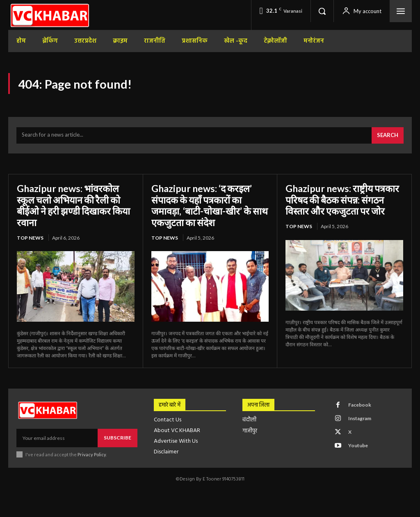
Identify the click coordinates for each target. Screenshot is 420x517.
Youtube (358, 447)
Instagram (359, 420)
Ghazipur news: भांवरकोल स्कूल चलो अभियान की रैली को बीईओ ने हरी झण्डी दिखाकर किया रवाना (70, 206)
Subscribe (118, 439)
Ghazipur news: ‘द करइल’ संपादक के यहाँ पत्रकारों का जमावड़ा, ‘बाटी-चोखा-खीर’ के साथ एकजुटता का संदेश (204, 206)
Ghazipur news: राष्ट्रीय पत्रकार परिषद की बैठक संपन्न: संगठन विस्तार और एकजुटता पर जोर (342, 206)
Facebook (359, 406)
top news (30, 239)
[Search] (388, 137)
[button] (322, 11)
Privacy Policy (92, 456)
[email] (57, 439)
